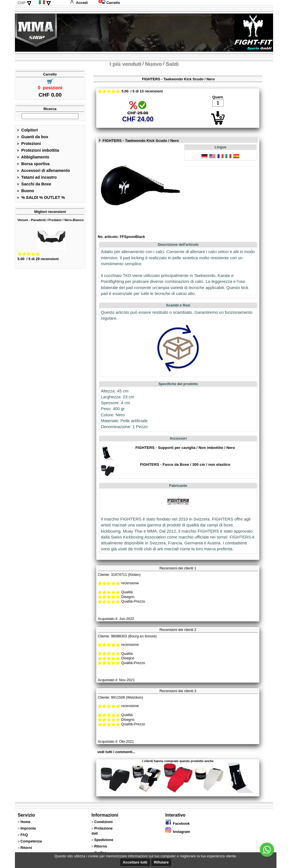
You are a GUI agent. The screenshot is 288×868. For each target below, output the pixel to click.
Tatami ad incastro (37, 177)
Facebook (178, 823)
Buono (25, 191)
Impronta (28, 828)
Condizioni (103, 822)
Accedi (79, 3)
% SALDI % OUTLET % (41, 197)
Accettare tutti (135, 862)
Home (26, 822)
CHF (22, 3)
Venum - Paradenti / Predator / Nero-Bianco (51, 220)
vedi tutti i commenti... (116, 752)
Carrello (109, 3)
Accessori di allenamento (43, 171)
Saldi (172, 64)
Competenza (31, 841)
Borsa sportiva (33, 164)
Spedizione (104, 840)
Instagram (178, 832)
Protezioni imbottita (38, 150)
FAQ (24, 835)
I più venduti (125, 64)
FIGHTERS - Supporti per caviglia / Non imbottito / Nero (185, 448)
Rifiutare (161, 862)
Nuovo (154, 64)
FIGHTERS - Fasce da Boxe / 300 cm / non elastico (185, 464)
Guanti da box (33, 137)
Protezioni (29, 144)
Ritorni (26, 848)
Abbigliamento (33, 157)
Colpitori (27, 130)
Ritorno (101, 846)
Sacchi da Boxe (34, 184)
